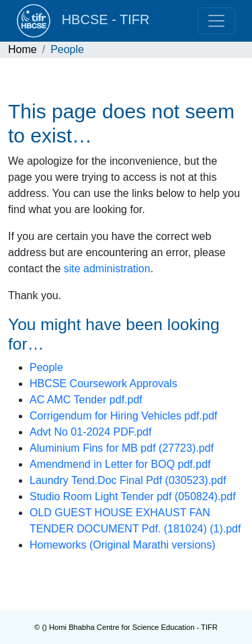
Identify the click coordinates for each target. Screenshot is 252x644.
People (46, 367)
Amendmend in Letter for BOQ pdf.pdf (120, 464)
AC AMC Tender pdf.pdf (86, 400)
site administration (107, 269)
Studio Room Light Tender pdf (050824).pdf (133, 496)
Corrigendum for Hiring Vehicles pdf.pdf (123, 416)
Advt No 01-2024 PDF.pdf (90, 432)
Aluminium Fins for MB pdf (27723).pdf (122, 448)
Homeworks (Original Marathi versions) (123, 545)
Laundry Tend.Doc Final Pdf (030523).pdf (128, 480)
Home (23, 49)
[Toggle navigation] (216, 21)
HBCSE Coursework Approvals (103, 384)
